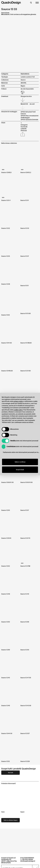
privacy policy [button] (19, 401)
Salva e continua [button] (20, 462)
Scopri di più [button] (20, 470)
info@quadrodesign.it (28, 861)
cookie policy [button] (18, 410)
